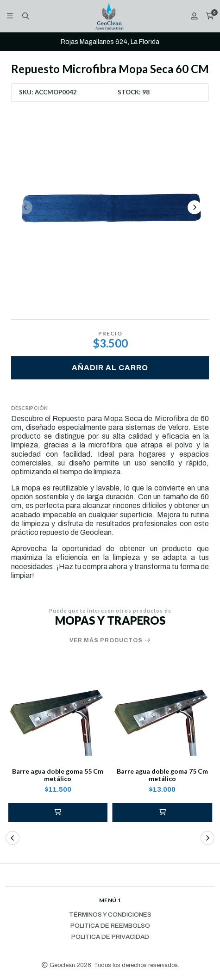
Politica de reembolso (110, 926)
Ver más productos (110, 640)
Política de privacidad (110, 937)
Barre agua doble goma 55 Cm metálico (58, 775)
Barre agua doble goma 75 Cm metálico (162, 775)
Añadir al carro (110, 368)
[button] (58, 813)
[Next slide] (195, 207)
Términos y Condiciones (110, 915)
